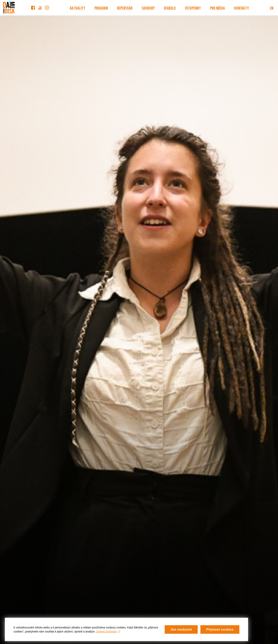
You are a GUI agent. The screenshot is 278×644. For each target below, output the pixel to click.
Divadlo (170, 8)
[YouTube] (40, 8)
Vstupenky (193, 8)
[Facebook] (33, 8)
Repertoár (125, 8)
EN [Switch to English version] (272, 8)
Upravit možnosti (108, 635)
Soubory (148, 8)
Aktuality (77, 8)
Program (101, 8)
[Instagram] (47, 8)
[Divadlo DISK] (9, 8)
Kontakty (242, 8)
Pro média (217, 8)
